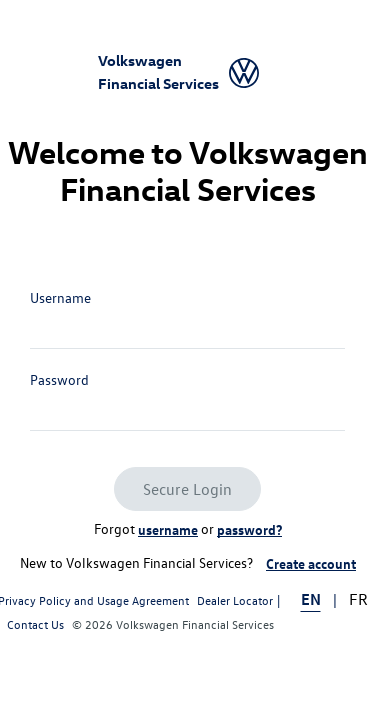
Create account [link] (311, 563)
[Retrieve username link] (168, 530)
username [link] (168, 529)
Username (60, 297)
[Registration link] (311, 564)
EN (311, 599)
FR (358, 599)
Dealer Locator (235, 600)
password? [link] (249, 529)
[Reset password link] (249, 530)
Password (59, 379)
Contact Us (35, 624)
